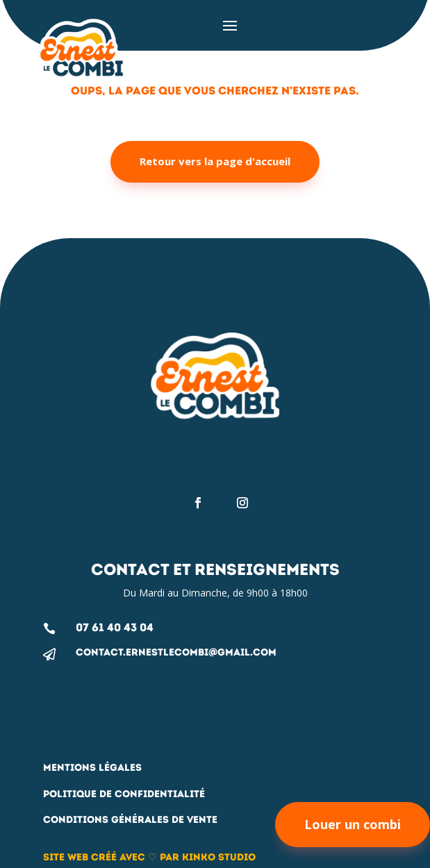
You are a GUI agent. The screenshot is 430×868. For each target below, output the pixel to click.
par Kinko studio (206, 857)
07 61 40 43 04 (115, 627)
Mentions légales (92, 768)
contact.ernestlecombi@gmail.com (176, 652)
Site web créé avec (96, 857)
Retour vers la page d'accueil (215, 161)
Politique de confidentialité (124, 794)
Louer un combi (353, 824)
